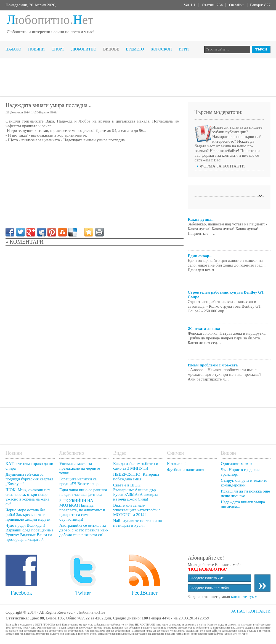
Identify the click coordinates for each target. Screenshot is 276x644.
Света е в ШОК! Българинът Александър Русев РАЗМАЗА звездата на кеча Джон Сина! (136, 492)
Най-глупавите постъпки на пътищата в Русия (137, 523)
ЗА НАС (238, 611)
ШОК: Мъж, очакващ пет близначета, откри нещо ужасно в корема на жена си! (28, 497)
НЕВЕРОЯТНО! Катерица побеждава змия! (136, 477)
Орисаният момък (237, 464)
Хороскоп (161, 49)
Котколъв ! (176, 464)
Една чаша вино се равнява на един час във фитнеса (83, 492)
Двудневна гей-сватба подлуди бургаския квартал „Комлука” (29, 479)
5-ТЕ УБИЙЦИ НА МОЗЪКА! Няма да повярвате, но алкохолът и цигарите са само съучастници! (82, 510)
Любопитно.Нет (91, 612)
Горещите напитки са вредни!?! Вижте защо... (80, 481)
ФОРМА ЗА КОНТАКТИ (222, 166)
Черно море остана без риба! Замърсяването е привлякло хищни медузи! (29, 515)
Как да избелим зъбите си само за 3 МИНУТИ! (136, 466)
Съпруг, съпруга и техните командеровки (244, 483)
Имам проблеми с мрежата (213, 365)
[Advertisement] (106, 77)
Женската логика (204, 329)
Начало (13, 49)
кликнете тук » (244, 597)
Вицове (111, 49)
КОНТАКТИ (259, 611)
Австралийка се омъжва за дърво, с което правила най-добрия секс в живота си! (84, 530)
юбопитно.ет (50, 20)
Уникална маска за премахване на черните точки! (80, 468)
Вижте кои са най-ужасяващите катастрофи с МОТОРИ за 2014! (137, 510)
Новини (36, 49)
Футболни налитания (186, 470)
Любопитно (84, 49)
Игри (184, 49)
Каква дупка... (201, 219)
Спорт (58, 49)
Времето (135, 49)
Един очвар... (200, 256)
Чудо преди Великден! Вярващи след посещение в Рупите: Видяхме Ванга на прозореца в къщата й (30, 532)
